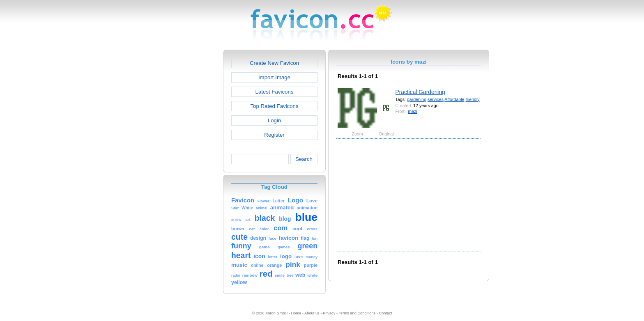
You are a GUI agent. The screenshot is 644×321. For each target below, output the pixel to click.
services (436, 99)
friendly (472, 99)
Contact (386, 313)
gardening (417, 99)
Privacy (329, 313)
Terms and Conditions (357, 313)
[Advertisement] (188, 173)
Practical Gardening (420, 92)
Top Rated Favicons (274, 106)
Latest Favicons (275, 92)
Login (274, 120)
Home (296, 313)
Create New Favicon (274, 63)
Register (274, 135)
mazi (412, 111)
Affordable (454, 99)
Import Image (274, 77)
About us (312, 313)
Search (304, 159)
